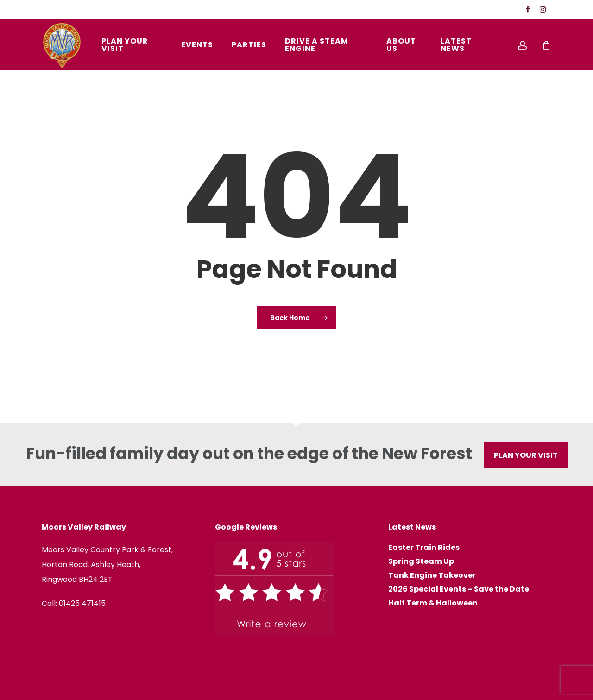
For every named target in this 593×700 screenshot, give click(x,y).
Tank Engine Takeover (432, 575)
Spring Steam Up (421, 561)
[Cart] (546, 45)
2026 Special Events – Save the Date (459, 589)
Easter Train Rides (424, 548)
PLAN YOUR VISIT (526, 455)
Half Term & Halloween (433, 603)
